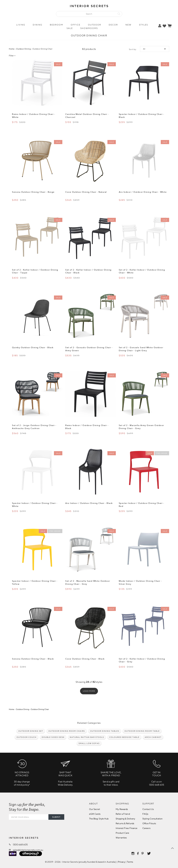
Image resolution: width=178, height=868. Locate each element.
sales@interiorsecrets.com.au (28, 850)
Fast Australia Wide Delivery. (65, 772)
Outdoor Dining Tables (105, 731)
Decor (113, 25)
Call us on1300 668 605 (157, 772)
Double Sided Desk (53, 737)
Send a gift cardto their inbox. (111, 772)
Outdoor (95, 25)
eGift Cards (95, 814)
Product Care (122, 833)
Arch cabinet (153, 737)
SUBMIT (56, 817)
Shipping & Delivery (125, 819)
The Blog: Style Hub (99, 819)
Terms (130, 862)
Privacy (122, 862)
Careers (146, 828)
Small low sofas (89, 743)
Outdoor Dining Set (31, 731)
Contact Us (148, 809)
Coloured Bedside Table (124, 737)
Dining (37, 25)
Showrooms (89, 28)
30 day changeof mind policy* (22, 772)
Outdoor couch (27, 737)
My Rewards (122, 809)
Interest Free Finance (126, 828)
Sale (70, 28)
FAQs (145, 814)
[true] (164, 26)
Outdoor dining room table (142, 731)
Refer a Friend (123, 814)
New (128, 25)
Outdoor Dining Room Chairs (67, 731)
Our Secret (95, 809)
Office (76, 25)
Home (12, 49)
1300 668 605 (20, 845)
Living (21, 25)
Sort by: (133, 49)
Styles (144, 25)
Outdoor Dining (23, 49)
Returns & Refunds (125, 823)
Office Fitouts (149, 823)
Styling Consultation (152, 819)
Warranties (121, 838)
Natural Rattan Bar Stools (87, 737)
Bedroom (56, 25)
